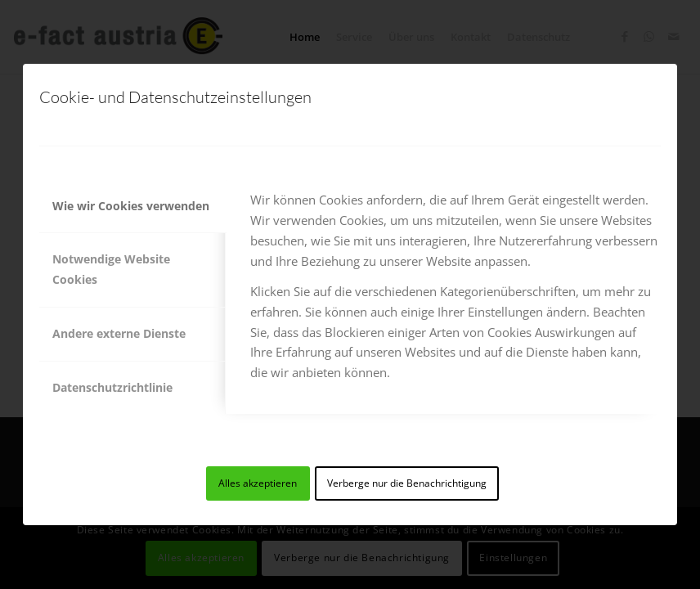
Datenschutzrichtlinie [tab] (112, 387)
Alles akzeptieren (258, 483)
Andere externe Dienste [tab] (119, 333)
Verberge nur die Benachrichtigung (407, 483)
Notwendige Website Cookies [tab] (111, 269)
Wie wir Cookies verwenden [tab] (131, 206)
